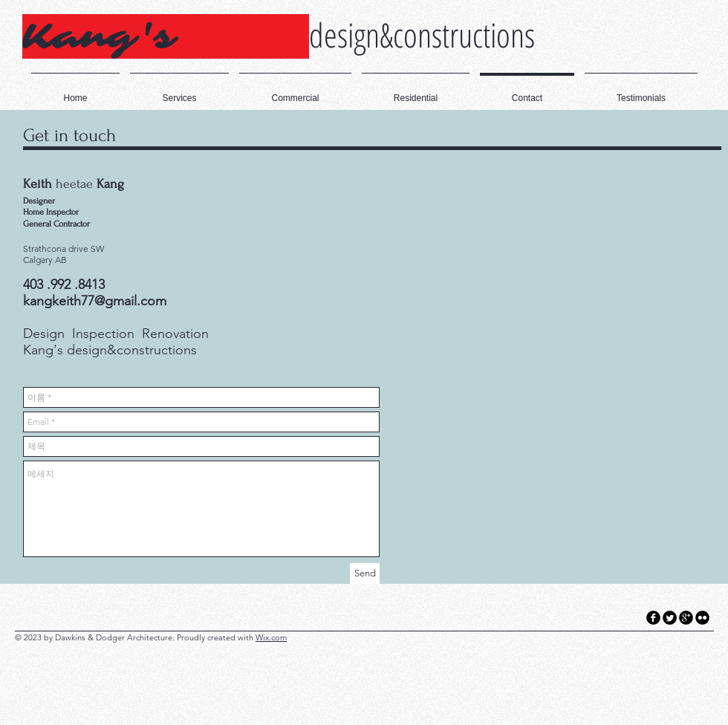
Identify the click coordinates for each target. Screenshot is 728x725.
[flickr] (702, 618)
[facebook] (653, 618)
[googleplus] (686, 618)
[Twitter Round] (670, 618)
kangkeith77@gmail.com (95, 301)
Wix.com (271, 637)
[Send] (365, 573)
